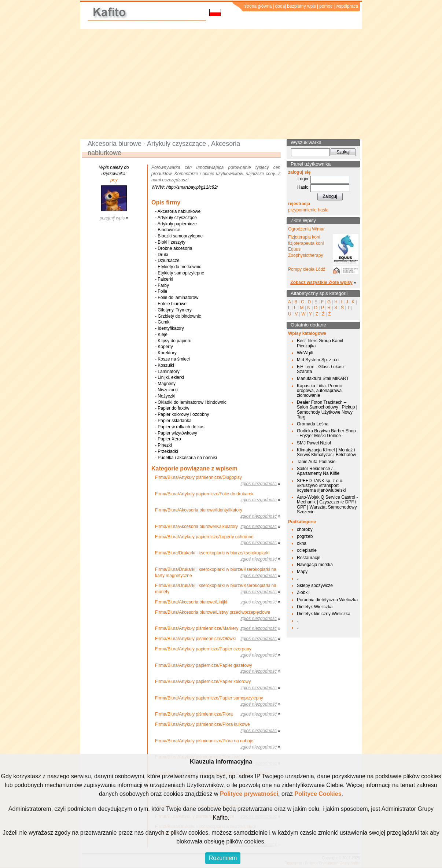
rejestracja (299, 204)
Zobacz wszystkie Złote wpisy (321, 282)
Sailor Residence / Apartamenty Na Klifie (318, 471)
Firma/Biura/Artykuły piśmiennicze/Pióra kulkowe (202, 724)
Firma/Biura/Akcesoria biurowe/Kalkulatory (196, 527)
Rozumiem (223, 858)
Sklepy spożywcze (315, 586)
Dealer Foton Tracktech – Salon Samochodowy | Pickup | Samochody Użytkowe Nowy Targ (327, 410)
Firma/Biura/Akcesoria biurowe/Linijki (191, 602)
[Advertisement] (221, 84)
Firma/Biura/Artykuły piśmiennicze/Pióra (194, 714)
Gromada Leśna (313, 424)
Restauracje (309, 558)
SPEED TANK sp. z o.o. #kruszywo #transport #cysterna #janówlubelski (321, 485)
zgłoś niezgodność (259, 484)
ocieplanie (307, 550)
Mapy (302, 572)
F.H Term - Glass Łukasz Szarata (321, 369)
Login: (304, 179)
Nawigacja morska (315, 565)
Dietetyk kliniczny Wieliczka (324, 614)
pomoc (326, 6)
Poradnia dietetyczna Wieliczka (327, 600)
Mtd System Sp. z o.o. (318, 360)
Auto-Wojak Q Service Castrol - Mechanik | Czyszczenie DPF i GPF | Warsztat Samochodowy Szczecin (327, 505)
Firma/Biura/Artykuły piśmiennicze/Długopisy (198, 477)
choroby (305, 529)
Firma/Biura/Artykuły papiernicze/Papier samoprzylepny (209, 698)
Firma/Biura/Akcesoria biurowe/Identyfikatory (199, 510)
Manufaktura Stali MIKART (323, 378)
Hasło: (303, 187)
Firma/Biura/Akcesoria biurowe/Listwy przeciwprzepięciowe (213, 612)
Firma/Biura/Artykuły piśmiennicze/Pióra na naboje (204, 741)
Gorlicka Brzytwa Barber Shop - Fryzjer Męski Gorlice (326, 433)
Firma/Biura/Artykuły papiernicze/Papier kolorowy (203, 682)
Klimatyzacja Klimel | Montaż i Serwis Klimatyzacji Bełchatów (326, 452)
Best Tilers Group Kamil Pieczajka (320, 343)
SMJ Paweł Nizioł (314, 443)
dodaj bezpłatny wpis (296, 6)
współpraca (347, 6)
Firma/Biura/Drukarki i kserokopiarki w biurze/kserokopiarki (212, 553)
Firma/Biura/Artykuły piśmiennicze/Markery (197, 628)
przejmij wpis (112, 218)
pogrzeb (305, 536)
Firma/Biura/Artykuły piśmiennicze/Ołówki (195, 639)
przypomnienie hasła (308, 210)
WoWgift (305, 353)
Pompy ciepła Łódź (307, 269)
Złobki (303, 592)
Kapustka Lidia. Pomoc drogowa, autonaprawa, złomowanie (320, 391)
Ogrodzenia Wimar (306, 229)
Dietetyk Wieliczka (315, 607)
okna (302, 543)
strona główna (258, 6)
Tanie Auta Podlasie (316, 462)
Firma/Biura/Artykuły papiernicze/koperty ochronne (204, 537)
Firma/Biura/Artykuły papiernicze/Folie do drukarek (204, 494)
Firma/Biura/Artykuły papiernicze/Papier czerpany (203, 649)
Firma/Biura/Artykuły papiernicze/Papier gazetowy (204, 665)
